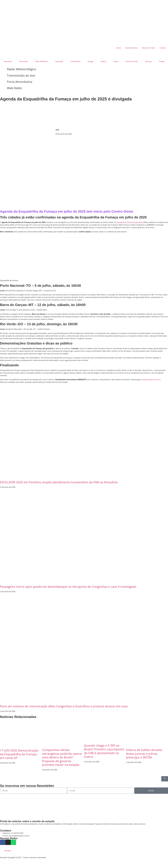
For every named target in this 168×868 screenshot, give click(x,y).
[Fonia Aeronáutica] (3, 82)
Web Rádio (14, 88)
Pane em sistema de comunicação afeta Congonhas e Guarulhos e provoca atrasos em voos (64, 706)
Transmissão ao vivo (21, 75)
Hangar (90, 61)
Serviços (148, 61)
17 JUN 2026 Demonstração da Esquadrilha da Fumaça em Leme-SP (19, 754)
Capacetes (59, 61)
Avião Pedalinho (41, 61)
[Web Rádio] (3, 88)
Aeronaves (24, 61)
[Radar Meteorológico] (3, 69)
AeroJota (8, 851)
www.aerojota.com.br (150, 380)
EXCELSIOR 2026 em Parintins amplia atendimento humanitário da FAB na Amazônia (59, 482)
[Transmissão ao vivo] (3, 75)
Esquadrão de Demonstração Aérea (129, 222)
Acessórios (8, 61)
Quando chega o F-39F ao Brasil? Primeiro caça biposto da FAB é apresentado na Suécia (104, 751)
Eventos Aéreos (131, 48)
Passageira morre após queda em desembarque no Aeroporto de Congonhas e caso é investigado (68, 587)
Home (119, 48)
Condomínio (75, 61)
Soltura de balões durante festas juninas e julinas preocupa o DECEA (144, 754)
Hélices (103, 61)
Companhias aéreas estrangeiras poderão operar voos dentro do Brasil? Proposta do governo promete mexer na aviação (62, 757)
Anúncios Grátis (132, 61)
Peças (116, 61)
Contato (163, 48)
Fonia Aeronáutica (20, 82)
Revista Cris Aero (149, 48)
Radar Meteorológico (22, 69)
